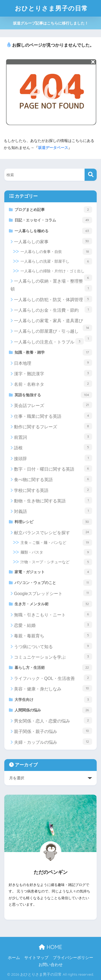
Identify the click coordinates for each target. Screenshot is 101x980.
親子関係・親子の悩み (53, 731)
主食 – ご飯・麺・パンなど (56, 543)
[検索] (91, 175)
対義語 (53, 511)
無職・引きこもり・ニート (53, 614)
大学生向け (53, 700)
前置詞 (53, 437)
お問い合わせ (51, 965)
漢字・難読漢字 (53, 373)
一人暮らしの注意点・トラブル (49, 341)
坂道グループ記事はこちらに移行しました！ (51, 23)
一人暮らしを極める (53, 231)
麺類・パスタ (56, 552)
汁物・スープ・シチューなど (56, 562)
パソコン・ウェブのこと (53, 583)
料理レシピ (53, 522)
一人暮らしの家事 (53, 241)
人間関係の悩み (53, 710)
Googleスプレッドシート (53, 593)
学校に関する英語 (53, 490)
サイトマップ (36, 958)
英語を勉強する (53, 395)
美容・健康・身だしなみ (53, 688)
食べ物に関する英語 (53, 479)
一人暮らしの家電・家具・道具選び (53, 322)
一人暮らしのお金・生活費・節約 (53, 310)
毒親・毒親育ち (53, 635)
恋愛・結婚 (53, 625)
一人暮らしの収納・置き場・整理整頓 (51, 285)
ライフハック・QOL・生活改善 (53, 678)
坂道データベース (53, 148)
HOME (50, 947)
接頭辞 (53, 458)
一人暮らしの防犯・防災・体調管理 (53, 299)
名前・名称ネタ (53, 384)
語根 (53, 447)
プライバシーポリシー (73, 958)
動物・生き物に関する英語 (53, 500)
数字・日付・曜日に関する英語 (53, 468)
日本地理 (53, 363)
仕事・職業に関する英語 (53, 416)
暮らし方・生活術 (53, 668)
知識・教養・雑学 (53, 352)
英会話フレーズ (53, 405)
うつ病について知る (53, 646)
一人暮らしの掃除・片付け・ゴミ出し (56, 272)
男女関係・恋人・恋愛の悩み (53, 720)
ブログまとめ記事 (53, 210)
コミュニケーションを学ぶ (53, 656)
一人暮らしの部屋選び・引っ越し (53, 333)
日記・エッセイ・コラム (53, 220)
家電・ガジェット (53, 572)
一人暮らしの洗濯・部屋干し (56, 261)
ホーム (14, 958)
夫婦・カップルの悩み (53, 742)
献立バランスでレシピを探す (53, 532)
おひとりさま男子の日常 (51, 8)
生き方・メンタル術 (53, 604)
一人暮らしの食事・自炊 (56, 252)
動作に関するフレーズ (53, 426)
